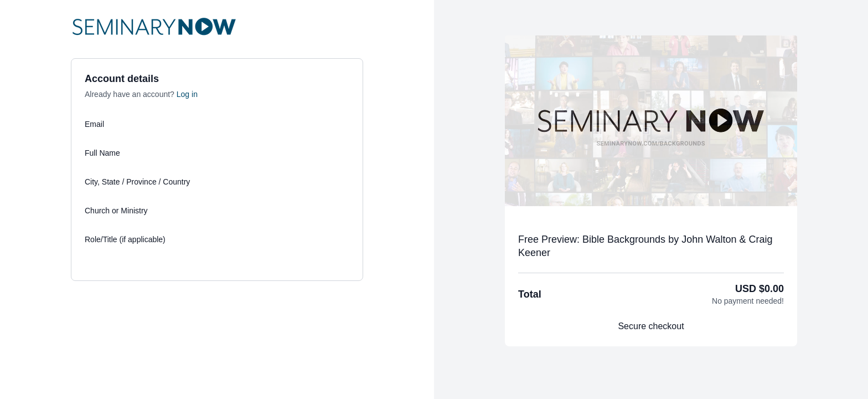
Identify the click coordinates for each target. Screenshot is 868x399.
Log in (187, 94)
